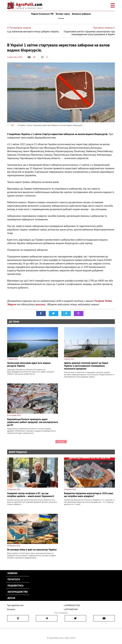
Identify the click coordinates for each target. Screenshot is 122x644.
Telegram (12, 304)
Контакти (11, 609)
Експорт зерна (63, 14)
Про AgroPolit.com (15, 605)
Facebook (99, 301)
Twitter (108, 301)
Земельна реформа (81, 14)
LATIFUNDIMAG (71, 609)
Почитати (14, 579)
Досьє (11, 598)
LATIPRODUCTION (72, 605)
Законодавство (18, 592)
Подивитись (15, 585)
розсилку (41, 304)
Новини (12, 573)
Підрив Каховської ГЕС (42, 14)
